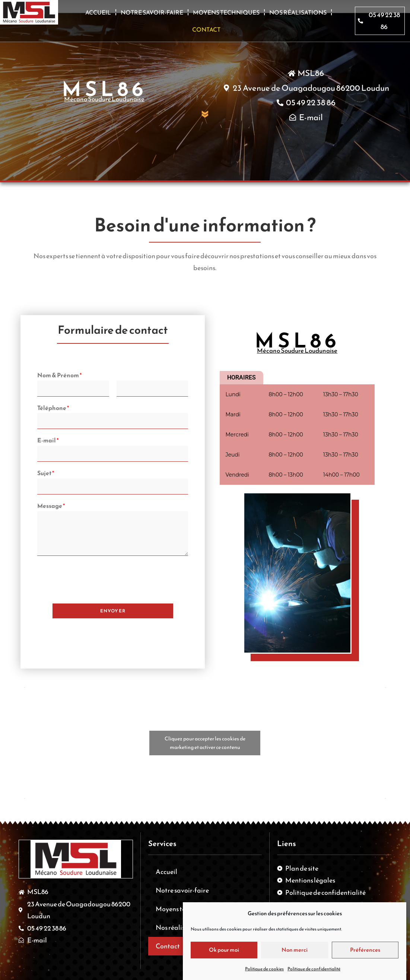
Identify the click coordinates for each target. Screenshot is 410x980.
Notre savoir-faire (152, 12)
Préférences (365, 950)
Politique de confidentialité (314, 969)
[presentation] (94, 591)
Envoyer (113, 611)
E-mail (48, 440)
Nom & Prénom (59, 375)
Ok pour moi (224, 950)
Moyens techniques (226, 12)
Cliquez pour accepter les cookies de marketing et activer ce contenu (205, 743)
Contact (206, 29)
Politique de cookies (264, 969)
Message (51, 506)
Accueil (98, 12)
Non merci (295, 950)
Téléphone (53, 408)
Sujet (46, 473)
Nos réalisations (298, 12)
